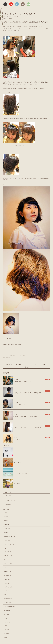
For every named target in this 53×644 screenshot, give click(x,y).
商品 (6, 618)
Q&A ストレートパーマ (10, 536)
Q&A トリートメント (10, 544)
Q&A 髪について (9, 556)
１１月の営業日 (7, 495)
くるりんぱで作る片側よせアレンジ (14, 364)
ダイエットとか (8, 603)
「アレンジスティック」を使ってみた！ (38, 364)
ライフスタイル (8, 610)
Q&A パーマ (8, 548)
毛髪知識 (7, 634)
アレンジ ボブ (8, 564)
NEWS (6, 521)
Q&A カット (8, 528)
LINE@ (7, 517)
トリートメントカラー (10, 606)
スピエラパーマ (8, 599)
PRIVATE (7, 525)
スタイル (7, 591)
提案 (6, 626)
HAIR (6, 513)
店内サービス (8, 622)
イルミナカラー (8, 571)
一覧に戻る (26, 367)
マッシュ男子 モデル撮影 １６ (11, 500)
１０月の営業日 (7, 505)
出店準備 (7, 614)
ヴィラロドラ (8, 575)
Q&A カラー (8, 532)
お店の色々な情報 (9, 587)
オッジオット (8, 579)
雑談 (6, 638)
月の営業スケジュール (10, 630)
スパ (6, 595)
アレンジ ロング (9, 567)
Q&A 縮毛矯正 (8, 552)
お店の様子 (7, 583)
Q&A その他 (8, 540)
